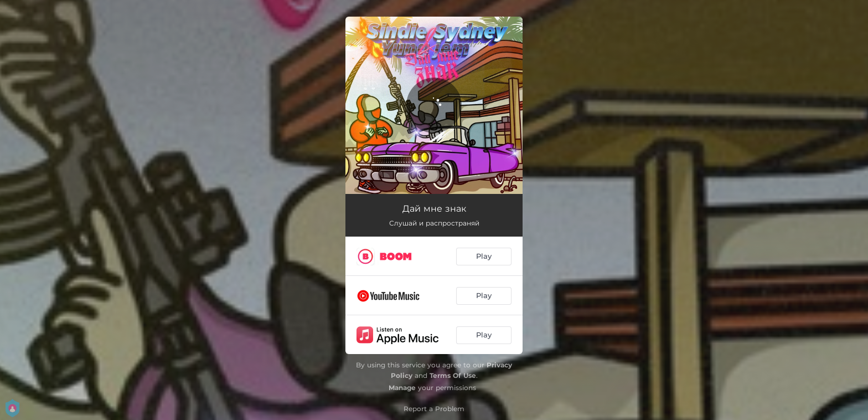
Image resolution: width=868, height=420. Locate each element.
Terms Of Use (453, 375)
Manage (402, 388)
